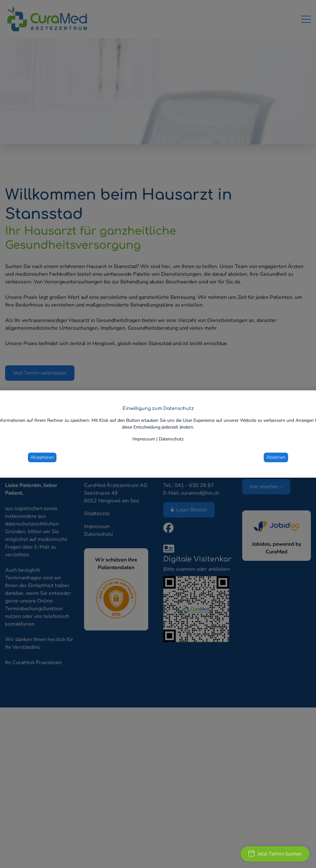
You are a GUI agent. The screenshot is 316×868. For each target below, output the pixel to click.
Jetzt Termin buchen (275, 854)
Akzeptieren (42, 457)
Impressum (144, 439)
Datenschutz (171, 439)
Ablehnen (276, 457)
